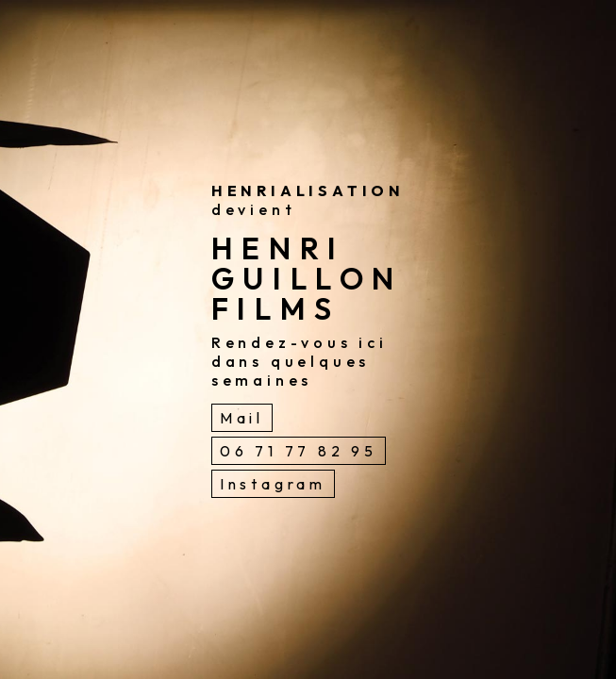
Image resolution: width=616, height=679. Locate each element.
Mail (242, 418)
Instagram (273, 484)
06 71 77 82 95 (299, 451)
